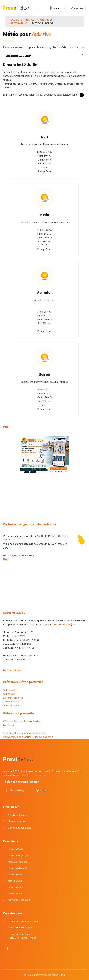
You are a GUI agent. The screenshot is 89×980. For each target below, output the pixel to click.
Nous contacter (17, 821)
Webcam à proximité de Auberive (22, 721)
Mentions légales (17, 815)
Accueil (14, 20)
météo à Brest (16, 874)
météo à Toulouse (18, 862)
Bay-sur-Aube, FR (13, 698)
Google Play (17, 790)
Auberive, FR (10, 690)
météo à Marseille (18, 868)
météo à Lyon (15, 893)
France (30, 20)
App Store (42, 790)
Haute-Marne (18, 23)
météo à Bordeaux (18, 855)
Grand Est (47, 20)
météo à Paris (15, 849)
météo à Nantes (17, 887)
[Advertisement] (44, 499)
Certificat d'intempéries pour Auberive (25, 733)
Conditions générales (20, 827)
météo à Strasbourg (19, 900)
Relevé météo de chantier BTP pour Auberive (28, 737)
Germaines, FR (11, 701)
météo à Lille (15, 881)
